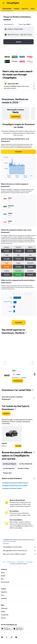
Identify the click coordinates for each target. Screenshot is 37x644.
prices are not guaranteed (9, 541)
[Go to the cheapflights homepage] (14, 3)
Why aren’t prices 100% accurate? (19, 554)
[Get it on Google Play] (6, 629)
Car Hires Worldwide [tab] (26, 464)
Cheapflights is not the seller (19, 547)
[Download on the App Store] (18, 629)
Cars (4, 562)
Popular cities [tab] (7, 473)
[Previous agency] (5, 362)
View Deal (18, 446)
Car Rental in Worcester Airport (12, 488)
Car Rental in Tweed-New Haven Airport (15, 486)
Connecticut (29, 562)
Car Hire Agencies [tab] (9, 468)
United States (20, 562)
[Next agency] (32, 362)
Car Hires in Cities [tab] (23, 468)
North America (11, 562)
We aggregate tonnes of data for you (19, 551)
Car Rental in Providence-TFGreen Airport (15, 483)
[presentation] (20, 102)
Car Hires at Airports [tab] (9, 464)
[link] (16, 117)
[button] (3, 3)
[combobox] (9, 24)
